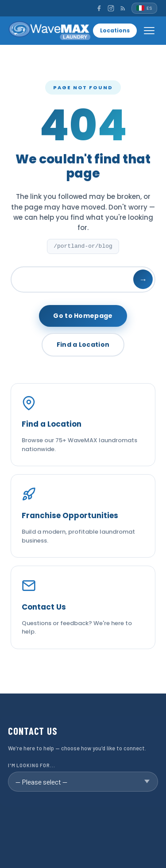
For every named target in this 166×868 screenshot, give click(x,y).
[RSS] (123, 8)
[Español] (144, 8)
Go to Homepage (83, 316)
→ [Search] (143, 279)
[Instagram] (111, 8)
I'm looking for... (32, 765)
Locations (115, 30)
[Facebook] (99, 8)
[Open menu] (149, 31)
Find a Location (83, 345)
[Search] (83, 279)
